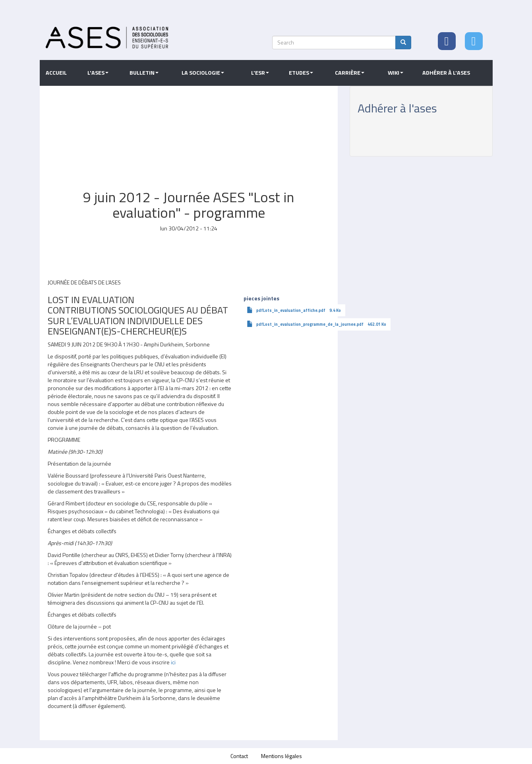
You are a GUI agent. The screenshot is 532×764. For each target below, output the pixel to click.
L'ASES (98, 73)
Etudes (301, 73)
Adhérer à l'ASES (446, 73)
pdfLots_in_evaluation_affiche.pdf (291, 310)
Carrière (350, 73)
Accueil (56, 73)
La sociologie (203, 73)
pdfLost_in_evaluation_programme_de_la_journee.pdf (310, 324)
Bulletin (144, 73)
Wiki (396, 73)
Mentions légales (281, 756)
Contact (239, 756)
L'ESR (260, 73)
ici (173, 662)
